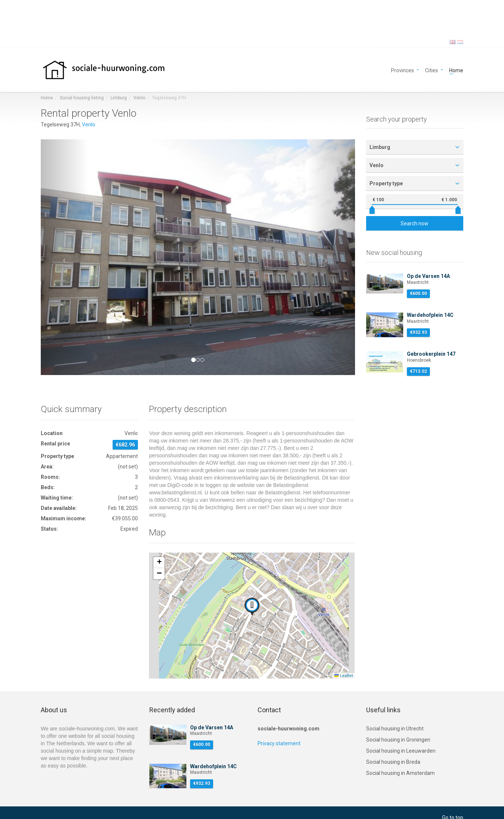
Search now (415, 223)
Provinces (402, 70)
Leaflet (344, 676)
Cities (432, 70)
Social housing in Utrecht (395, 729)
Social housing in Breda (393, 762)
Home (456, 70)
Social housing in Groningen (398, 740)
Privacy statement (279, 743)
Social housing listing (82, 98)
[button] (64, 257)
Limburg (119, 98)
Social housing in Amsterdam (400, 773)
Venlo (139, 98)
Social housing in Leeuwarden (401, 751)
